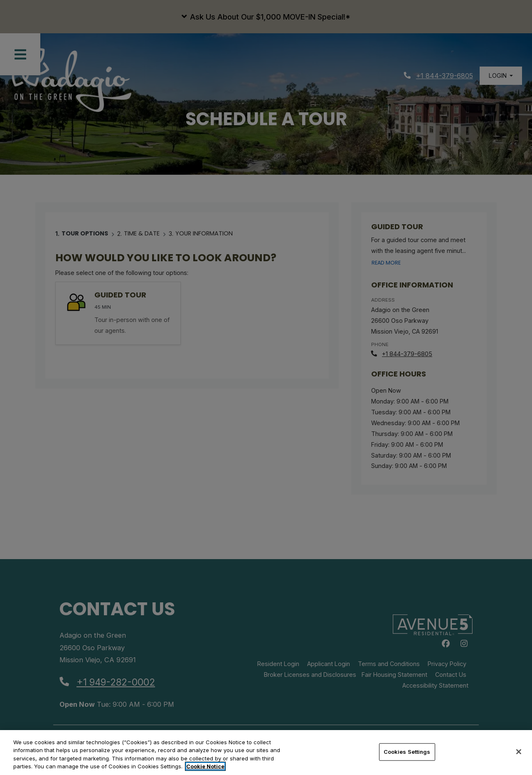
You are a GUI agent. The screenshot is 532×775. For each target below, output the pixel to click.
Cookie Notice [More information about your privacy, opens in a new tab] (205, 766)
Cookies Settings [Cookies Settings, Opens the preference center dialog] (407, 752)
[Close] (519, 752)
